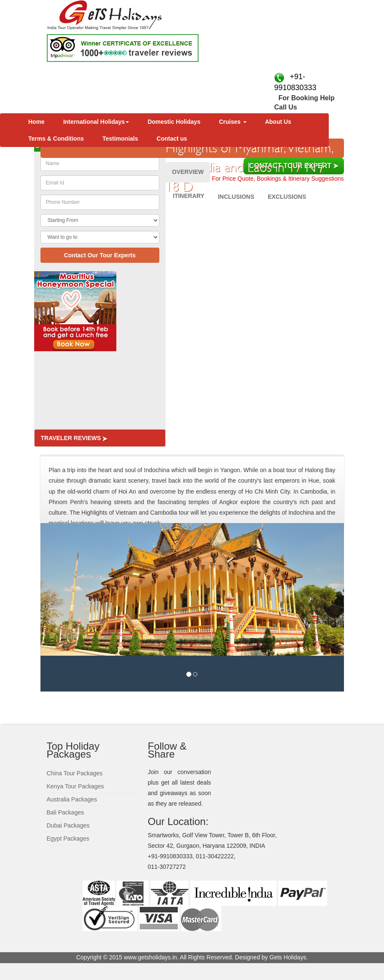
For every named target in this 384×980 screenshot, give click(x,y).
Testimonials (120, 139)
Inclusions (236, 197)
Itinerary (189, 196)
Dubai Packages (68, 825)
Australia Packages (72, 799)
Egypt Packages (68, 838)
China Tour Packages (75, 773)
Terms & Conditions (56, 139)
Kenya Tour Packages (75, 786)
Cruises (232, 122)
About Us (278, 122)
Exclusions (287, 197)
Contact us (172, 139)
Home (36, 122)
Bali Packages (66, 812)
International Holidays (96, 122)
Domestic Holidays (174, 122)
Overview (188, 172)
